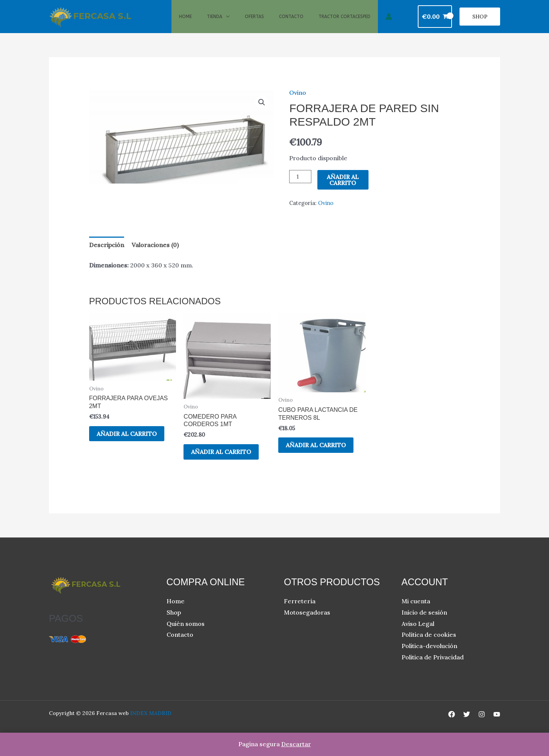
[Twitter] (467, 724)
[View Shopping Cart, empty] (435, 22)
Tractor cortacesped (344, 21)
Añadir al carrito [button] (127, 443)
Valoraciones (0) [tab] (155, 255)
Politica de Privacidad (433, 667)
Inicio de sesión (424, 622)
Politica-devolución (429, 656)
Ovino (298, 102)
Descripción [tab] (107, 255)
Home (185, 21)
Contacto (291, 21)
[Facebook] (452, 724)
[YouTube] (497, 724)
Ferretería (300, 611)
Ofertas (254, 21)
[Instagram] (482, 724)
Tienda (215, 21)
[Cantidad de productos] (300, 187)
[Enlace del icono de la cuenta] (389, 22)
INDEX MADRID (151, 723)
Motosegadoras (307, 622)
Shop (174, 622)
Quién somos (186, 633)
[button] (480, 22)
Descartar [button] (296, 744)
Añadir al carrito (343, 190)
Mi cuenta (416, 611)
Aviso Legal (418, 633)
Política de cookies (429, 645)
